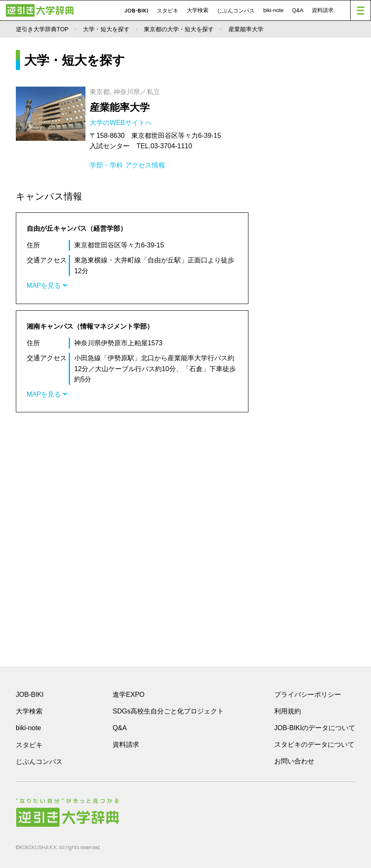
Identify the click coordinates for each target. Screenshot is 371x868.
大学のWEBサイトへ (122, 123)
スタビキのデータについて (314, 745)
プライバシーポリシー (308, 695)
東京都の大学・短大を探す (179, 29)
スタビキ (168, 10)
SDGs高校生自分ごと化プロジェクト (168, 711)
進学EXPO (128, 695)
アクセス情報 (145, 165)
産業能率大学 (120, 107)
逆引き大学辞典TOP (42, 29)
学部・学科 (106, 165)
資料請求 (323, 10)
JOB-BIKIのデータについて (315, 728)
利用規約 (288, 711)
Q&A (298, 10)
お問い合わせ (294, 761)
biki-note (273, 10)
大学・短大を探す (106, 29)
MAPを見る (47, 286)
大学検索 (198, 10)
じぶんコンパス (236, 10)
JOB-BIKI (136, 10)
